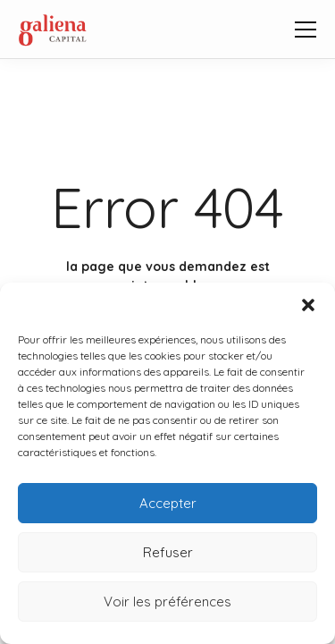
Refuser (168, 552)
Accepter (168, 503)
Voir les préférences (167, 602)
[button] (308, 305)
